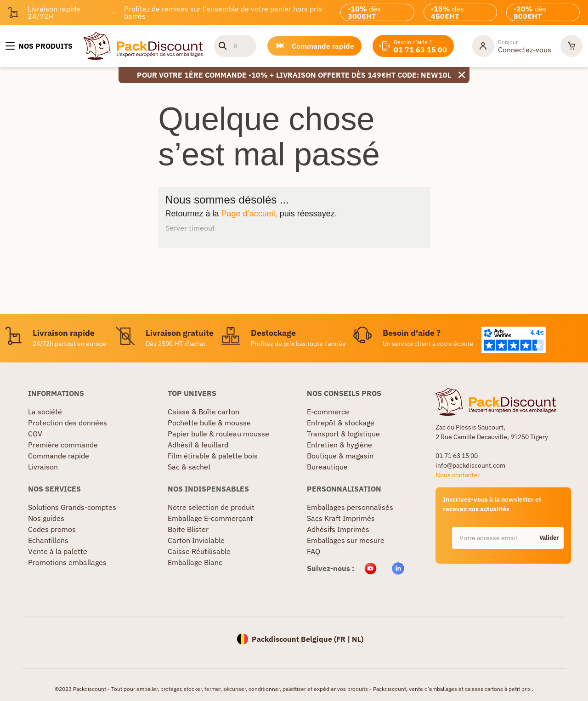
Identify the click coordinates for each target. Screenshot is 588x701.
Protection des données (68, 423)
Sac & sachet (189, 467)
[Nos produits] (39, 46)
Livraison (43, 467)
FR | (344, 639)
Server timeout (190, 228)
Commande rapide (59, 456)
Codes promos (52, 529)
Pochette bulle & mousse (209, 423)
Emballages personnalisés (350, 507)
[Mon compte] (512, 46)
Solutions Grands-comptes (72, 507)
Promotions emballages (67, 562)
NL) (358, 639)
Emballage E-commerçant (210, 518)
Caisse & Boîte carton (204, 412)
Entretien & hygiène (339, 445)
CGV (35, 434)
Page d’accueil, (249, 214)
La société (45, 412)
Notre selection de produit (211, 507)
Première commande (63, 445)
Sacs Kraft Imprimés (341, 518)
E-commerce (328, 412)
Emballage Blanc (195, 562)
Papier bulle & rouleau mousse (218, 434)
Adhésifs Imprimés (338, 529)
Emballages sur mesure (346, 540)
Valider (549, 538)
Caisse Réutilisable (199, 551)
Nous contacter (458, 475)
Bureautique (327, 467)
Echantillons (48, 540)
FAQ (314, 551)
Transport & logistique (343, 434)
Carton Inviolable (196, 540)
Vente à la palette (58, 551)
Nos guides (46, 518)
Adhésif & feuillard (198, 445)
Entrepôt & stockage (341, 423)
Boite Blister (188, 529)
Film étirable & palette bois (213, 456)
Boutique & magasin (340, 456)
